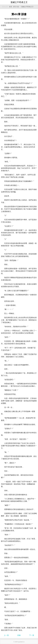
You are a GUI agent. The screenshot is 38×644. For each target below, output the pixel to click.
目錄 (19, 635)
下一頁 (32, 635)
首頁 (11, 7)
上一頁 (6, 635)
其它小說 (16, 7)
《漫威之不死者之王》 (27, 7)
